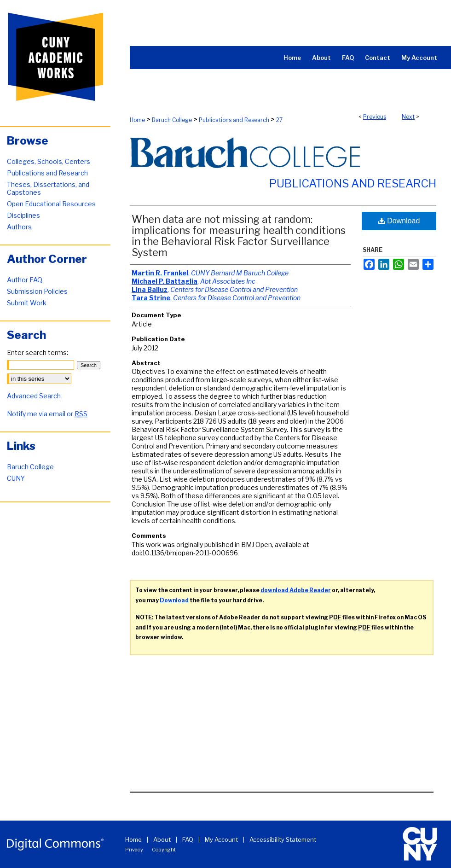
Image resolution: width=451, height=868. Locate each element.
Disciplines (23, 215)
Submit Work (27, 303)
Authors (19, 227)
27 (279, 120)
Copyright (164, 850)
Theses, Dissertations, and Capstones (48, 188)
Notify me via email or (47, 414)
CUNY (16, 478)
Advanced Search (34, 396)
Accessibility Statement (283, 839)
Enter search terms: (38, 352)
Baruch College (172, 120)
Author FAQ (25, 280)
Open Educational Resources (51, 204)
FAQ (188, 839)
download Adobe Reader (296, 590)
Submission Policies (37, 291)
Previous (375, 117)
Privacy (134, 850)
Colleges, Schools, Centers (49, 161)
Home (137, 120)
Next (408, 117)
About (162, 839)
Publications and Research (234, 120)
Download (399, 221)
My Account (221, 839)
